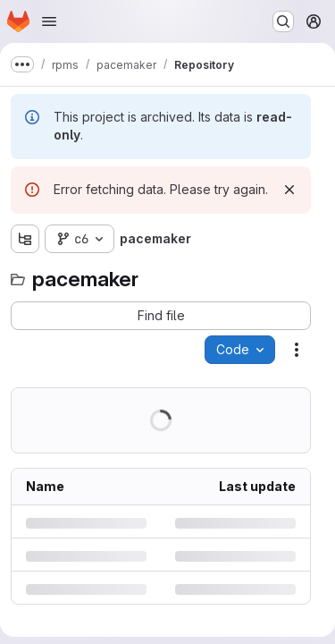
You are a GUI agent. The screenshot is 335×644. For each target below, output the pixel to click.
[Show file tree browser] (25, 239)
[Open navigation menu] (49, 21)
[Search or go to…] (283, 21)
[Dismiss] (289, 190)
